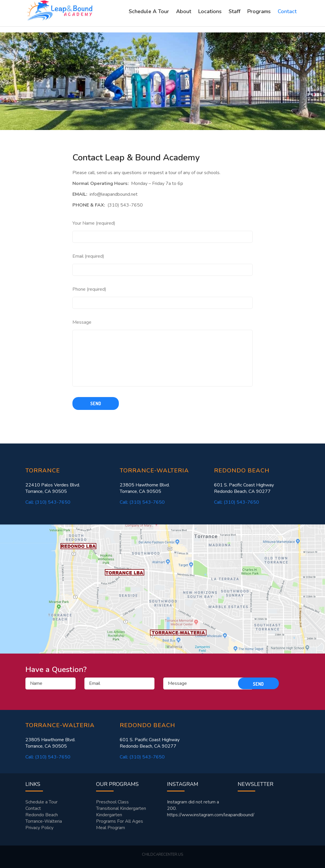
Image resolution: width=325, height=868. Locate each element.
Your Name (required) (94, 223)
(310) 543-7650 (125, 205)
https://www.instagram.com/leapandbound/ (211, 815)
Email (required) (88, 256)
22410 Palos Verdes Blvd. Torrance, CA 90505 (53, 488)
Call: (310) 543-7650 (48, 502)
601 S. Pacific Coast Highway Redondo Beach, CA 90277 (244, 488)
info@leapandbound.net (114, 194)
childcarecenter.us (162, 855)
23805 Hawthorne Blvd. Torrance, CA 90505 (145, 488)
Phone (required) (89, 289)
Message (82, 322)
